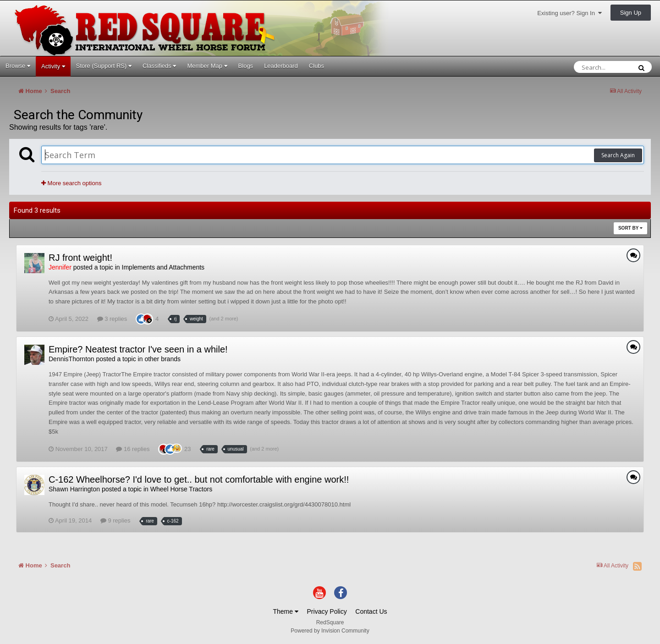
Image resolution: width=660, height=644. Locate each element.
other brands (162, 359)
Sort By (630, 228)
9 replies (115, 520)
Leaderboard (281, 66)
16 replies (133, 449)
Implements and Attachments (163, 267)
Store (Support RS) (104, 66)
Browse (18, 66)
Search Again (618, 155)
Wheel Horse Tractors (181, 489)
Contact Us (371, 611)
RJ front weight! (80, 258)
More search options (71, 183)
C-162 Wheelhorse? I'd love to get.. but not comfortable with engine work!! (199, 479)
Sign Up (631, 13)
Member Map (207, 66)
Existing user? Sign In (569, 13)
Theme (285, 611)
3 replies (112, 319)
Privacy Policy (327, 611)
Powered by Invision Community (330, 631)
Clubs (316, 66)
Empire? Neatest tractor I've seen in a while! (138, 349)
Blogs (246, 66)
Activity (53, 66)
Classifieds (159, 66)
